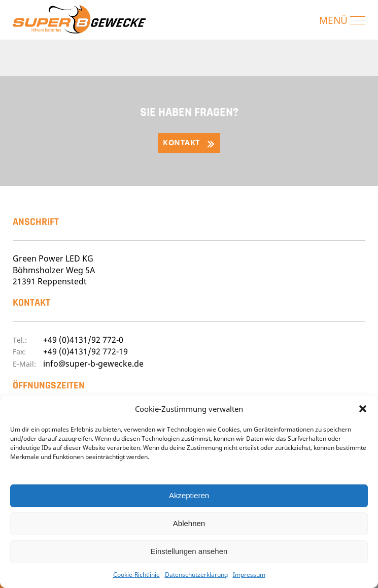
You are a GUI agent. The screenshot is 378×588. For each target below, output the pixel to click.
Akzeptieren (189, 495)
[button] (363, 409)
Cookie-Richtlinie (136, 575)
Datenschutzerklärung (196, 575)
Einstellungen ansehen (189, 551)
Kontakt (181, 142)
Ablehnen (189, 523)
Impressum (249, 575)
